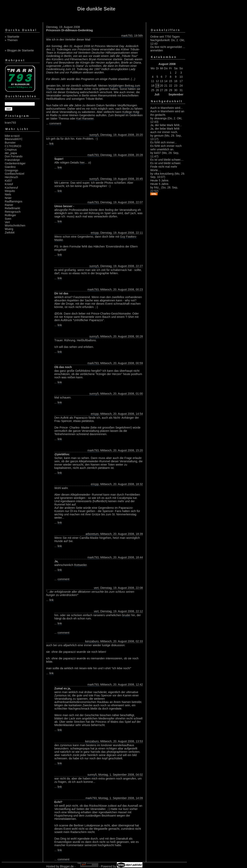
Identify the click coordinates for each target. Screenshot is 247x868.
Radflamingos (14, 201)
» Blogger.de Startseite (19, 50)
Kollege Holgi (131, 112)
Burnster (10, 143)
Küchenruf (11, 188)
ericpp (95, 233)
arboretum (92, 534)
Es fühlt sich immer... (164, 142)
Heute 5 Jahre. (160, 180)
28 (166, 90)
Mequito (10, 191)
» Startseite (12, 37)
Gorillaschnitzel (15, 174)
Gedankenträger (15, 163)
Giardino (10, 167)
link (52, 144)
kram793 (10, 123)
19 (157, 86)
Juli (157, 94)
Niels (8, 194)
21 (166, 86)
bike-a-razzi (12, 136)
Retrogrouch (13, 212)
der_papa (11, 153)
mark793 (127, 36)
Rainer (9, 205)
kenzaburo (92, 641)
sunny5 (94, 135)
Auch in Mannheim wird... (166, 108)
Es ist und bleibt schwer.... (167, 160)
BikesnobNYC (14, 139)
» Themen (11, 40)
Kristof (9, 184)
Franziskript (12, 160)
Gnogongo (11, 170)
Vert (7, 222)
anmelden (157, 50)
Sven (8, 219)
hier (82, 163)
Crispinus (11, 150)
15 (171, 81)
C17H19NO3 (13, 146)
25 (153, 90)
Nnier (8, 198)
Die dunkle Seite (96, 9)
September (176, 94)
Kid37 (8, 181)
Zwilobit (10, 232)
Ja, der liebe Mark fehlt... (166, 125)
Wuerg (9, 229)
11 (153, 81)
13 (162, 81)
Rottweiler (80, 565)
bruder (126, 615)
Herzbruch (11, 177)
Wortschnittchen (15, 225)
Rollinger (10, 215)
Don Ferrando (14, 156)
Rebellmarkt (12, 208)
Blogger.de (67, 866)
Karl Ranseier (85, 119)
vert (96, 588)
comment (55, 123)
